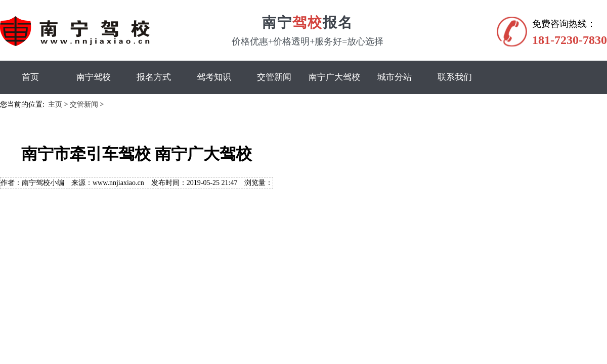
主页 (55, 104)
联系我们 (455, 77)
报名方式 (154, 77)
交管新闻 (274, 77)
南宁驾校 (94, 77)
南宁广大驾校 (334, 77)
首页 (30, 77)
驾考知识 (214, 77)
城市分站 (395, 77)
